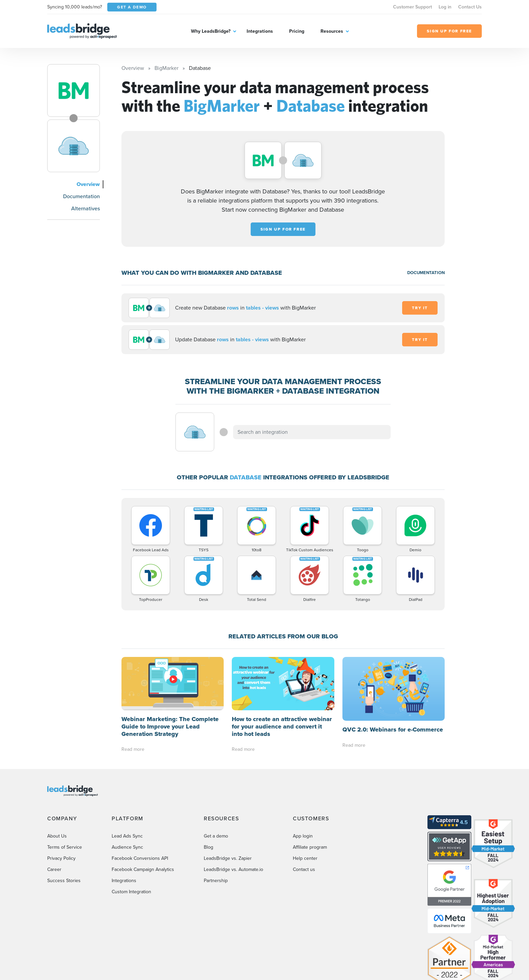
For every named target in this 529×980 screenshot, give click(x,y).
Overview (88, 184)
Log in (445, 7)
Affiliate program (310, 794)
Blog (208, 794)
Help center (305, 805)
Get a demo (216, 783)
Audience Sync (127, 794)
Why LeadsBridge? (211, 31)
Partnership (216, 827)
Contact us (304, 816)
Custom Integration (131, 838)
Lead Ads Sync (127, 783)
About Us (57, 783)
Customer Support (412, 7)
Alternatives (86, 208)
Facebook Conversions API (140, 805)
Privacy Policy (61, 805)
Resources (332, 31)
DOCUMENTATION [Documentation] (426, 273)
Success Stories (64, 827)
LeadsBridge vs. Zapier (228, 805)
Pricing (297, 31)
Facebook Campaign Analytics (143, 816)
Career (54, 816)
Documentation (81, 196)
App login (303, 783)
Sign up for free (283, 229)
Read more (133, 696)
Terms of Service (65, 794)
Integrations (260, 31)
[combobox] (312, 432)
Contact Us (470, 7)
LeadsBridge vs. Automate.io (233, 816)
